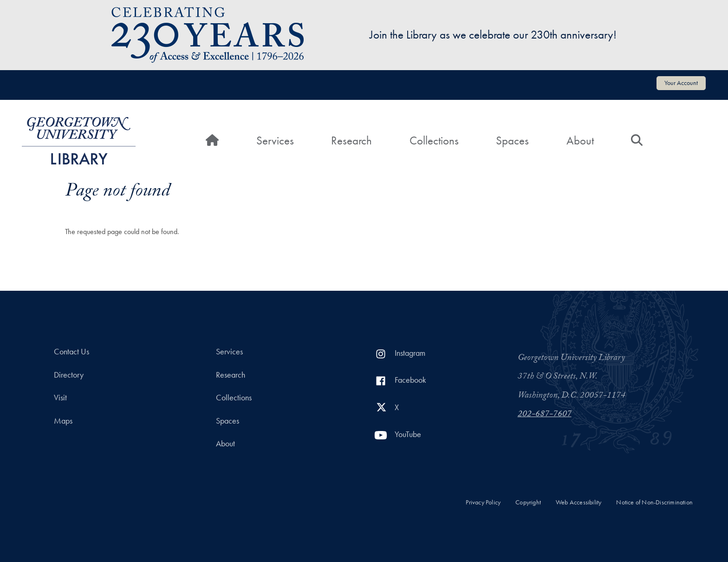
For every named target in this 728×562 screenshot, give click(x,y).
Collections (434, 140)
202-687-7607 (545, 415)
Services (275, 140)
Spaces (512, 140)
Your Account (681, 83)
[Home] (212, 141)
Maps (63, 421)
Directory (69, 375)
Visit (60, 398)
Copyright (528, 502)
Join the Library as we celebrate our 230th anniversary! (493, 35)
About (580, 140)
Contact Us (71, 352)
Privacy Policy (483, 502)
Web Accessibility (578, 502)
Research (351, 140)
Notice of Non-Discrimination (654, 502)
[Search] (637, 141)
